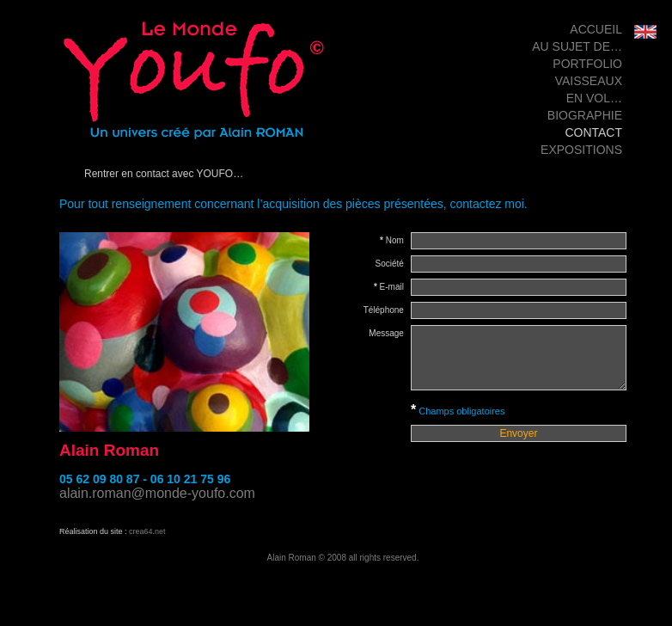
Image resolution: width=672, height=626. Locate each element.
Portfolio (587, 64)
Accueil (596, 29)
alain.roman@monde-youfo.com (157, 493)
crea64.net (147, 531)
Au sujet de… (577, 46)
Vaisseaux (589, 81)
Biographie (585, 115)
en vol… (594, 98)
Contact (593, 132)
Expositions (581, 150)
